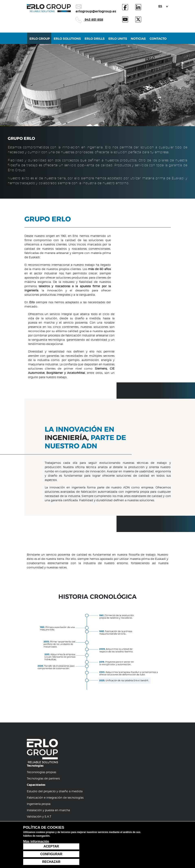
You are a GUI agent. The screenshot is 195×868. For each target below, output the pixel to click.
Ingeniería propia (39, 747)
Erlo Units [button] (116, 41)
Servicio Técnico (38, 779)
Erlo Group (42, 41)
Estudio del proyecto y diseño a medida (55, 734)
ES (160, 6)
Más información (36, 862)
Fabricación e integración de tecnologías (55, 741)
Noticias (136, 41)
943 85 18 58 (38, 790)
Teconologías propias (41, 715)
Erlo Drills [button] (94, 41)
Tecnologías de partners (43, 722)
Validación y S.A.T (39, 760)
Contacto (155, 41)
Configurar (157, 854)
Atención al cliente (40, 772)
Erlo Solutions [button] (68, 41)
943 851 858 (89, 20)
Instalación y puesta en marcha (48, 753)
